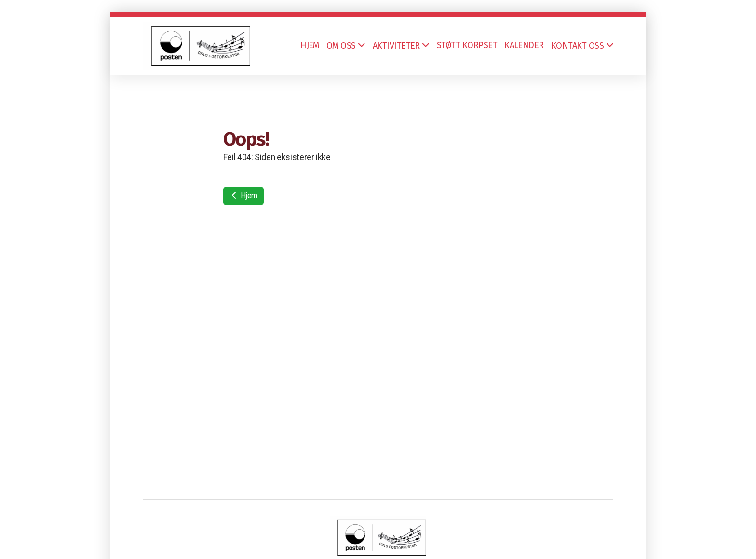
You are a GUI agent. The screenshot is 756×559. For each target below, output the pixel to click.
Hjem (243, 196)
